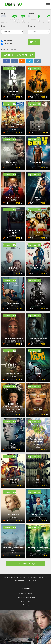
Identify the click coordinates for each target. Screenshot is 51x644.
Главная (27, 605)
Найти (34, 42)
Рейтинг (31, 13)
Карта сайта (27, 593)
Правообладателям (27, 597)
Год (3, 13)
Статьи (27, 601)
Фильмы (8, 40)
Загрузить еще (25, 564)
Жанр (4, 26)
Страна (31, 26)
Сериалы (8, 43)
